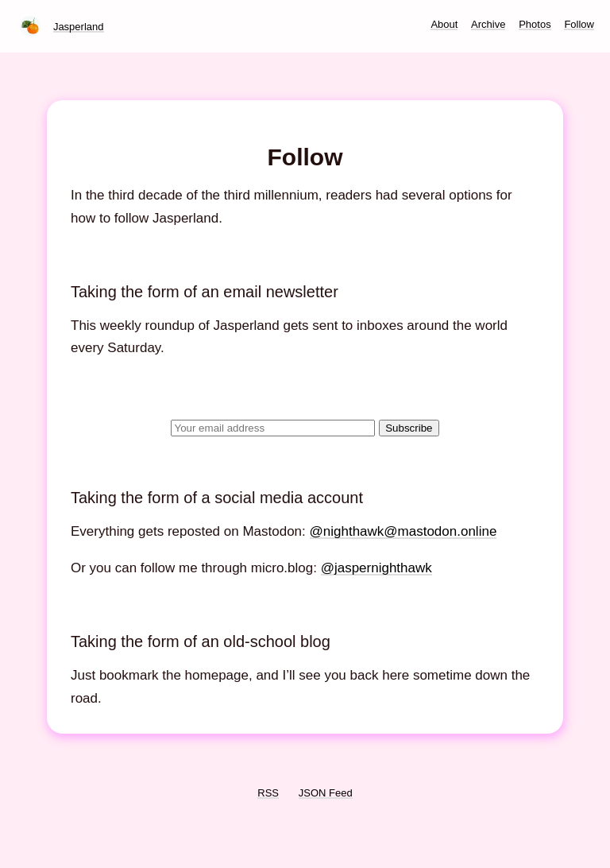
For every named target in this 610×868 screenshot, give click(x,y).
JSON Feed (326, 793)
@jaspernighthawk (376, 568)
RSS (268, 793)
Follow (579, 24)
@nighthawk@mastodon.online (403, 531)
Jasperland (79, 27)
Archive (488, 24)
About (444, 24)
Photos (535, 24)
